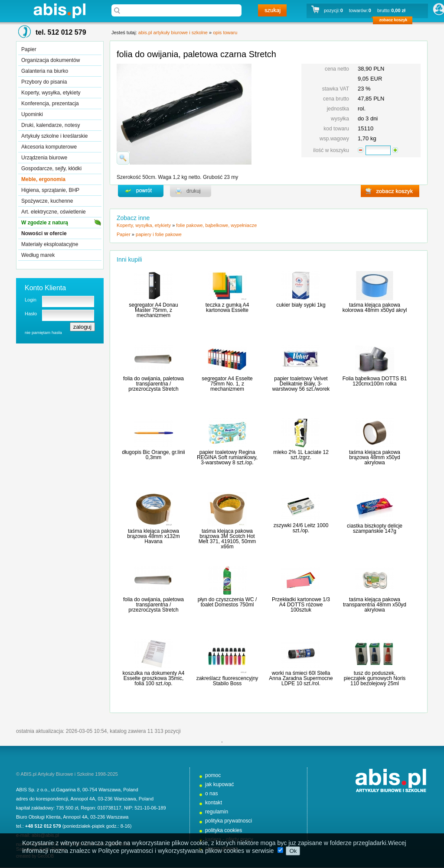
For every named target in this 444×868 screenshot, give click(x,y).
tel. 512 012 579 (61, 32)
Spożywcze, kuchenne (47, 201)
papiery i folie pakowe (159, 234)
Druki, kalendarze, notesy (51, 125)
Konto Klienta (45, 288)
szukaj (272, 10)
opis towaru (225, 32)
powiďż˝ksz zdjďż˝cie (123, 158)
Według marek (38, 255)
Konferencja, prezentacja (50, 104)
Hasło (31, 314)
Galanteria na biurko (45, 71)
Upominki (32, 114)
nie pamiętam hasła (43, 332)
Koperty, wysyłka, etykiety (51, 93)
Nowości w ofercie (44, 233)
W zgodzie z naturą (45, 223)
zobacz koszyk (395, 22)
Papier (29, 49)
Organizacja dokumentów (51, 60)
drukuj (191, 191)
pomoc (213, 775)
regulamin (217, 812)
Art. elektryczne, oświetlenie (54, 212)
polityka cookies (224, 830)
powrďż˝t (141, 191)
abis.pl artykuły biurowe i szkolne (59, 11)
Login (31, 300)
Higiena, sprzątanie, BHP (50, 190)
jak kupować (220, 784)
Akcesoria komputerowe (49, 147)
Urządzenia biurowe (44, 158)
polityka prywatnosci (229, 821)
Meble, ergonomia (43, 179)
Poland (131, 790)
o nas (212, 794)
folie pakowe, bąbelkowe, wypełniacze (216, 225)
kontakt (214, 803)
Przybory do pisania (44, 82)
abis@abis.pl (45, 835)
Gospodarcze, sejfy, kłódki (51, 168)
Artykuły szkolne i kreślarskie (54, 136)
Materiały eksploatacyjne (50, 244)
